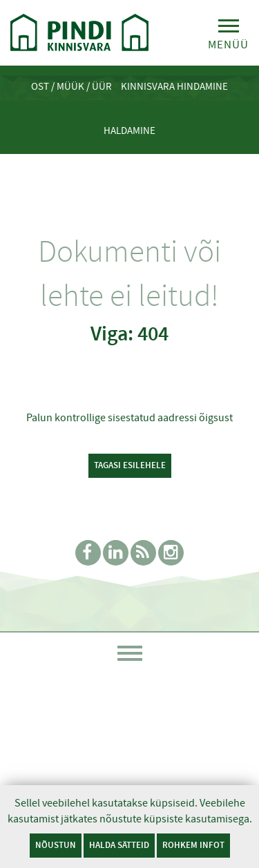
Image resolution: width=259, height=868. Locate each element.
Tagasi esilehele (130, 465)
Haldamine (129, 131)
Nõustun (56, 845)
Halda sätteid (119, 845)
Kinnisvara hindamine (174, 86)
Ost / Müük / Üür (71, 86)
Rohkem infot (193, 845)
